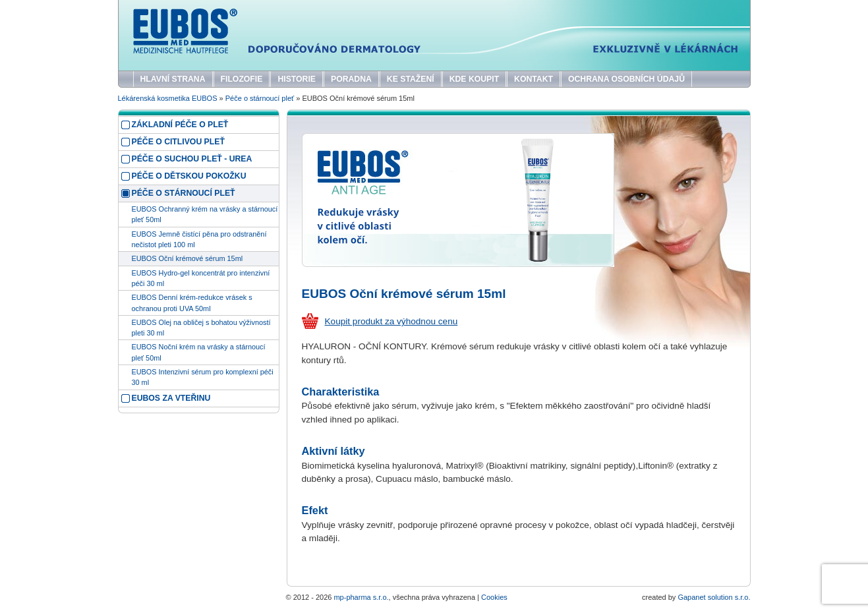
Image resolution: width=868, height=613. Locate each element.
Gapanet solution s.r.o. (714, 597)
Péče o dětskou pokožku (189, 176)
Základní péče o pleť (180, 125)
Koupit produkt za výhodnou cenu (391, 321)
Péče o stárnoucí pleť (260, 98)
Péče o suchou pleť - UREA (192, 159)
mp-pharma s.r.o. (361, 597)
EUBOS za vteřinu (171, 398)
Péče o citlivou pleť (178, 142)
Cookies (494, 597)
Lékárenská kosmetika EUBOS (168, 98)
